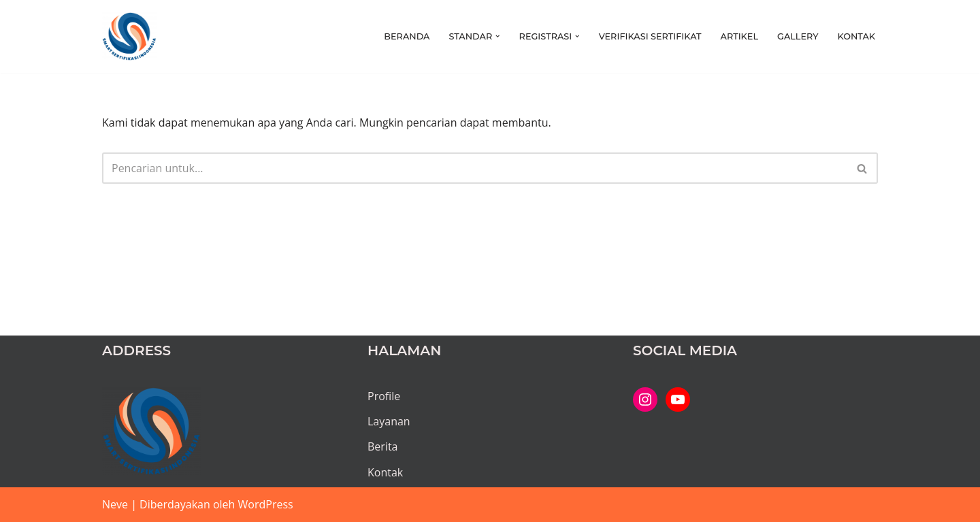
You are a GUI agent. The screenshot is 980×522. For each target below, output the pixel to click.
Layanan (389, 421)
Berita (383, 446)
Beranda (407, 36)
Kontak (856, 36)
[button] (497, 36)
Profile (384, 396)
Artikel (739, 36)
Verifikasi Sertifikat (650, 36)
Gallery (798, 36)
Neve (115, 504)
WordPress (266, 504)
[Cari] (475, 168)
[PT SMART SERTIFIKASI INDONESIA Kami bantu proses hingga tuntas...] (129, 36)
